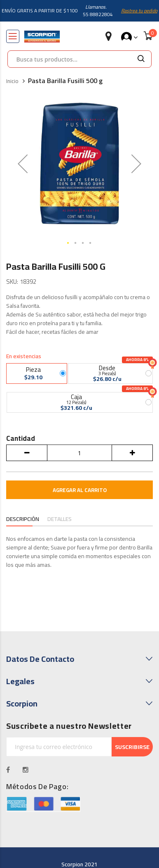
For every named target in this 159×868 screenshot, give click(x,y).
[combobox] (69, 59)
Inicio (12, 81)
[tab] (23, 520)
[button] (23, 164)
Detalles (60, 519)
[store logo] (42, 37)
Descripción (23, 519)
